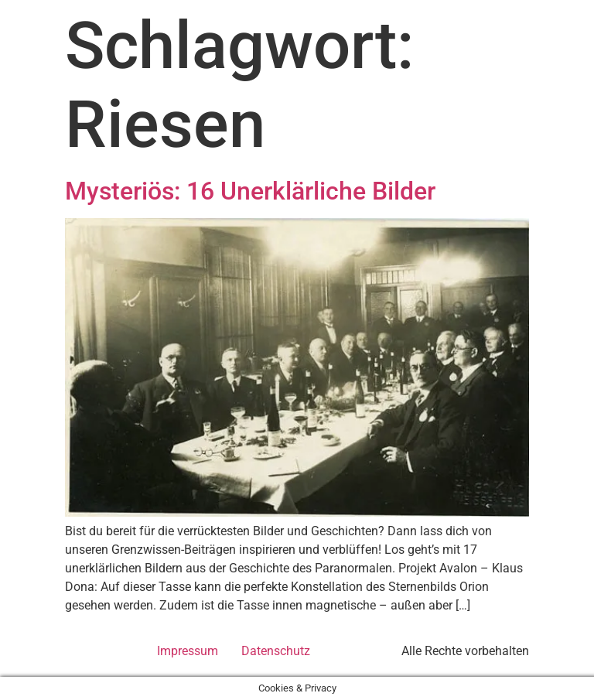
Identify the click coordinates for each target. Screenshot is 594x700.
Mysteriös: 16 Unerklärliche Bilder (250, 191)
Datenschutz (276, 651)
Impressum (188, 651)
